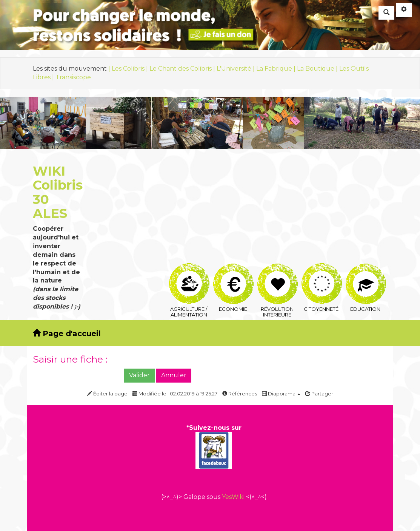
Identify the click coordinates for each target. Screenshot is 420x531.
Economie (233, 272)
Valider (139, 375)
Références (240, 394)
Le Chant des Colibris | (183, 69)
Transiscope (73, 77)
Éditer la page (107, 394)
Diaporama (281, 394)
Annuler (174, 375)
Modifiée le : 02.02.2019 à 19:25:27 (175, 394)
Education (366, 272)
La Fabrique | (277, 69)
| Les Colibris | (129, 69)
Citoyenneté (322, 272)
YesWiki (233, 497)
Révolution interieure (278, 272)
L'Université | (236, 69)
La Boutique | (318, 69)
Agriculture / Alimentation (189, 272)
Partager (319, 394)
